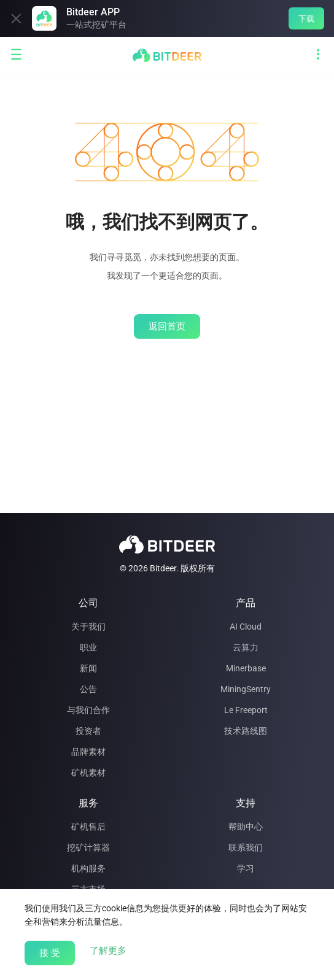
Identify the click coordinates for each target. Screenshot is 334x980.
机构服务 (88, 868)
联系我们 (246, 847)
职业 (88, 647)
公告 (88, 689)
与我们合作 (88, 710)
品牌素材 (88, 752)
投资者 (88, 731)
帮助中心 (246, 827)
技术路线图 (246, 731)
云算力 (246, 647)
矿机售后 (88, 827)
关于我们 (88, 627)
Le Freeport (246, 710)
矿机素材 (88, 773)
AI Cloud (246, 627)
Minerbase (246, 668)
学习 (246, 868)
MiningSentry (246, 689)
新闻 (88, 668)
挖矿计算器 (88, 847)
